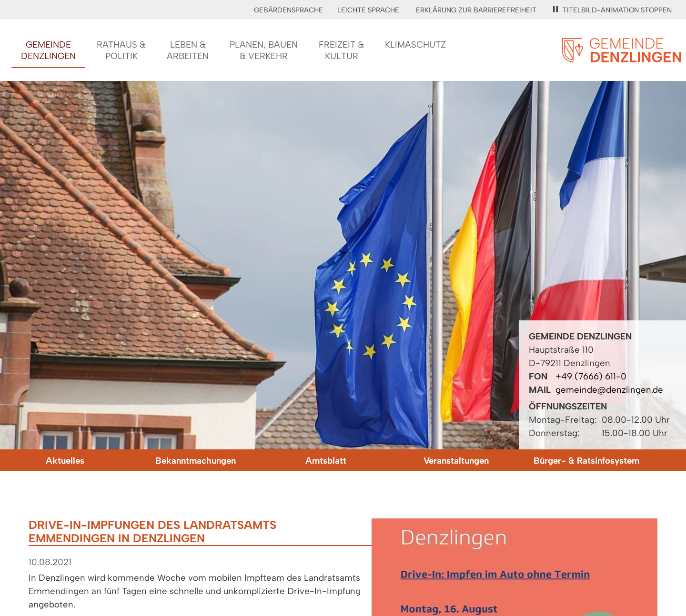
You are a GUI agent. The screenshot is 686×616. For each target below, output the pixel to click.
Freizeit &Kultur (341, 50)
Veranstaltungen (456, 461)
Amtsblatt (326, 461)
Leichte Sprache (368, 10)
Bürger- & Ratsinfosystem (586, 461)
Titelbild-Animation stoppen (612, 10)
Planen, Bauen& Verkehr (264, 50)
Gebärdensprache (288, 10)
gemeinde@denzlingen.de (609, 390)
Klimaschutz (415, 45)
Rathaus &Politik (121, 50)
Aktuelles (65, 461)
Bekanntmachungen (196, 461)
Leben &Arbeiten (188, 50)
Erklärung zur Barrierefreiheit (476, 10)
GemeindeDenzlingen (48, 50)
